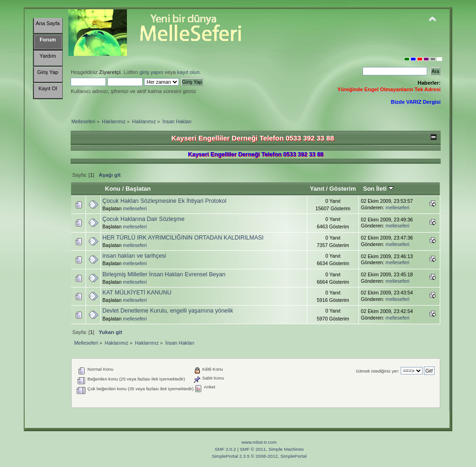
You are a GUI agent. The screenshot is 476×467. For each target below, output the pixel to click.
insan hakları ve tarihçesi (134, 256)
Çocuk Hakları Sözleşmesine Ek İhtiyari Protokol (164, 201)
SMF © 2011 (253, 449)
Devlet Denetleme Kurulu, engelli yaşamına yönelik (168, 311)
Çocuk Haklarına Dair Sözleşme (143, 219)
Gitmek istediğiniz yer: (378, 371)
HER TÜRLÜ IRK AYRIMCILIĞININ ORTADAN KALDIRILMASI (183, 238)
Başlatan (138, 189)
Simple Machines (286, 449)
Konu (113, 189)
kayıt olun (188, 72)
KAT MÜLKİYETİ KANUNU (137, 293)
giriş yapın (151, 72)
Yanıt (317, 189)
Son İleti (378, 189)
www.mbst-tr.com (259, 442)
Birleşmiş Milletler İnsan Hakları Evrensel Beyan (164, 274)
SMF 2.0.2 (225, 449)
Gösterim (343, 189)
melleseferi (135, 208)
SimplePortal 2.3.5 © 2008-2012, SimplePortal (259, 456)
